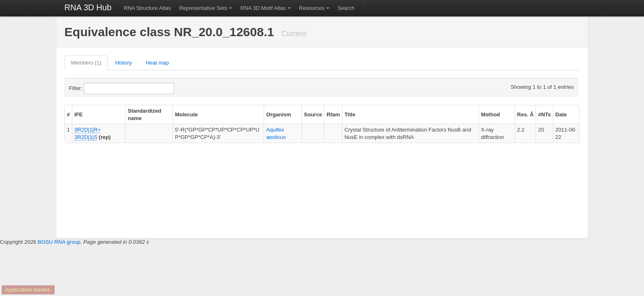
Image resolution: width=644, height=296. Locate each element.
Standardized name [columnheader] (145, 114)
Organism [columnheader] (279, 114)
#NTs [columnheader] (544, 114)
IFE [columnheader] (78, 114)
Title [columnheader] (350, 114)
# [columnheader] (68, 114)
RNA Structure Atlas (147, 8)
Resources (312, 8)
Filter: (96, 88)
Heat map (157, 63)
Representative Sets (203, 8)
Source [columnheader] (313, 114)
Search (346, 8)
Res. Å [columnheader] (525, 114)
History (123, 63)
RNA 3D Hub (88, 7)
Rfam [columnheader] (333, 114)
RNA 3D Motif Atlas (263, 8)
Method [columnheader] (490, 114)
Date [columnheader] (561, 114)
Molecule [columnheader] (186, 114)
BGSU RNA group (59, 242)
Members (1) (86, 63)
